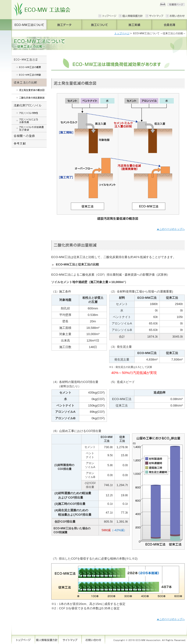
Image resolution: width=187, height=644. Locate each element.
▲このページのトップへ (171, 229)
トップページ (122, 33)
